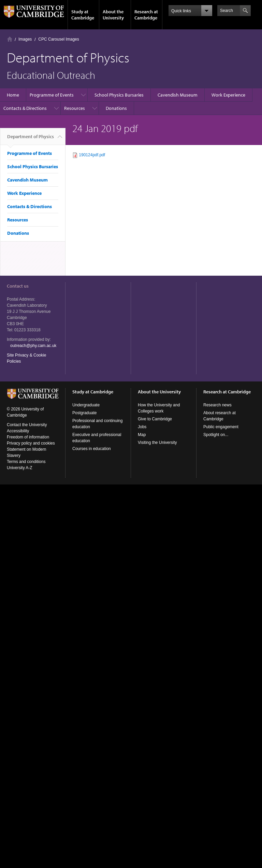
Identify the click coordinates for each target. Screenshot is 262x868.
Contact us (18, 286)
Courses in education (92, 449)
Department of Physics (31, 139)
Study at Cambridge (83, 15)
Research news (217, 405)
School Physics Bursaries (119, 95)
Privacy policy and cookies (31, 443)
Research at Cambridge (146, 15)
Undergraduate (86, 405)
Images (25, 39)
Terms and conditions (26, 462)
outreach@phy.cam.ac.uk (33, 346)
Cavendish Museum (178, 95)
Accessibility (18, 431)
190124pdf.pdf (92, 155)
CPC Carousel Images (59, 39)
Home (10, 39)
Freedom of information (28, 437)
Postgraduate (84, 413)
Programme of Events (52, 95)
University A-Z (20, 468)
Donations (116, 108)
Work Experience (228, 95)
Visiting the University (157, 443)
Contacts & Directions (25, 108)
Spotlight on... (216, 435)
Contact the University (27, 425)
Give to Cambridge (155, 419)
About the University (113, 15)
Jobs (142, 427)
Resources (75, 108)
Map (142, 435)
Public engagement (221, 427)
